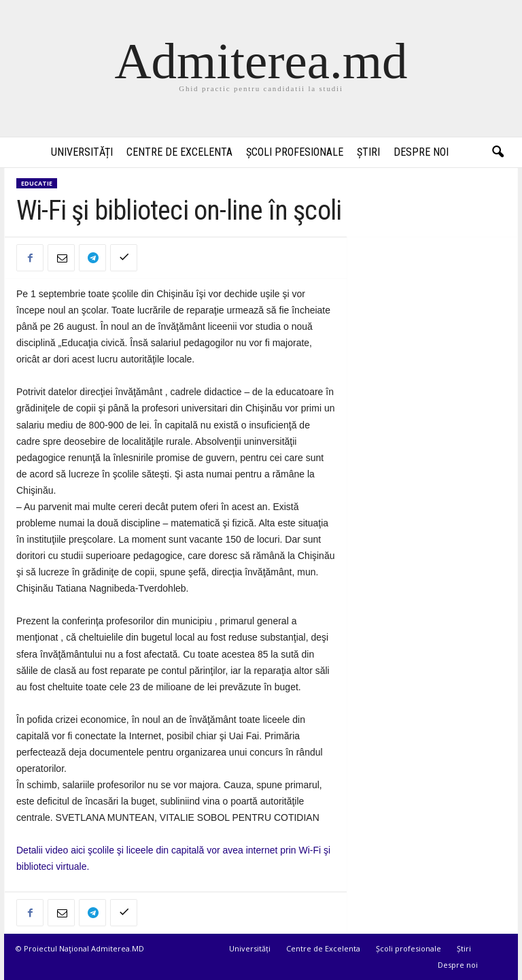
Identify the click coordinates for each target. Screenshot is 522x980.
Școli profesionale (295, 152)
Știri (368, 152)
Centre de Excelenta (179, 152)
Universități (82, 152)
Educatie (37, 183)
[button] (498, 152)
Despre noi (421, 152)
